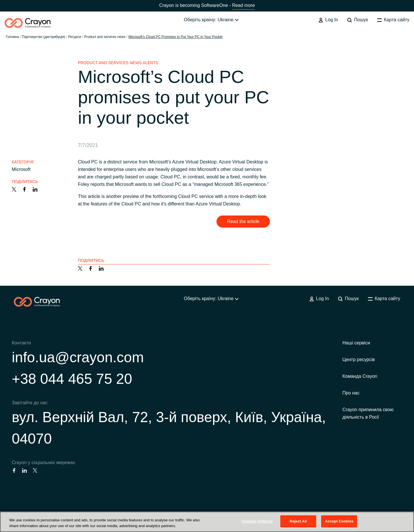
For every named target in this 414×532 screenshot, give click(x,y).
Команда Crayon (360, 376)
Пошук (358, 20)
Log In (328, 20)
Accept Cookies (339, 521)
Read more (243, 5)
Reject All (298, 521)
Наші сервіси (356, 343)
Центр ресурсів (359, 360)
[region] (207, 522)
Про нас (351, 393)
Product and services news (105, 37)
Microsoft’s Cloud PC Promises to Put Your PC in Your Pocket (176, 37)
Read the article (243, 221)
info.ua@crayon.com (78, 357)
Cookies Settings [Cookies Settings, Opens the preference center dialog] (257, 521)
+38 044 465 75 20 (72, 379)
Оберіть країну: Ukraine (211, 20)
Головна (12, 37)
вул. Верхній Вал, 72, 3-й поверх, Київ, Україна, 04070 (169, 428)
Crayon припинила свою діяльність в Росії (368, 413)
